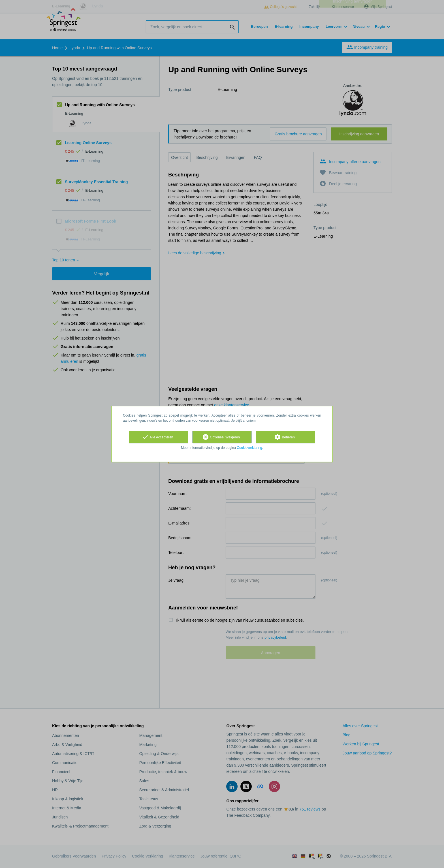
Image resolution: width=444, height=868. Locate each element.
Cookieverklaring (249, 448)
